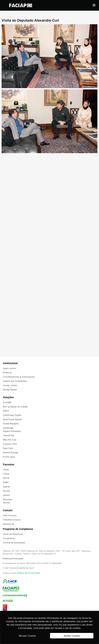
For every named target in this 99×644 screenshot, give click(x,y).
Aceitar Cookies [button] (72, 636)
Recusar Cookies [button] (27, 636)
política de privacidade (28, 573)
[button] (94, 5)
